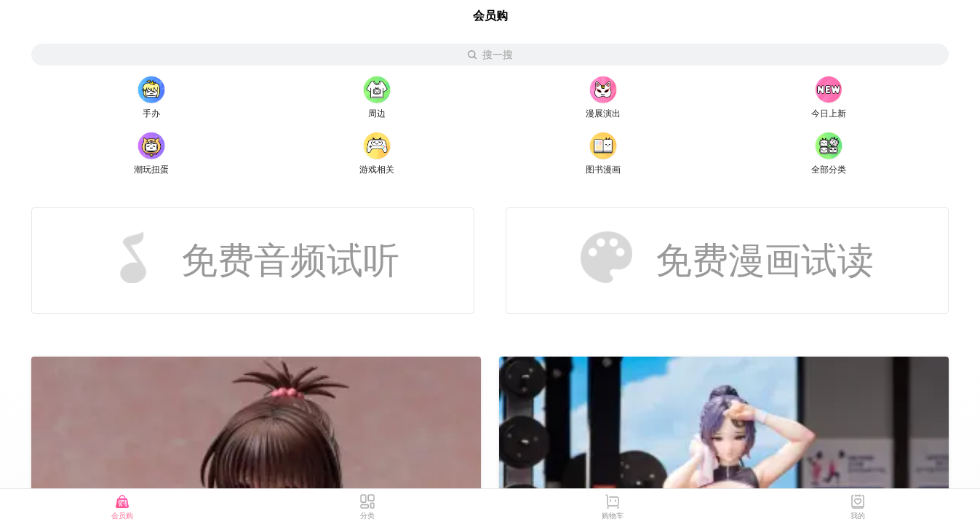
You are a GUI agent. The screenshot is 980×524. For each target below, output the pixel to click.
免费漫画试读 (728, 258)
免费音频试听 (253, 258)
